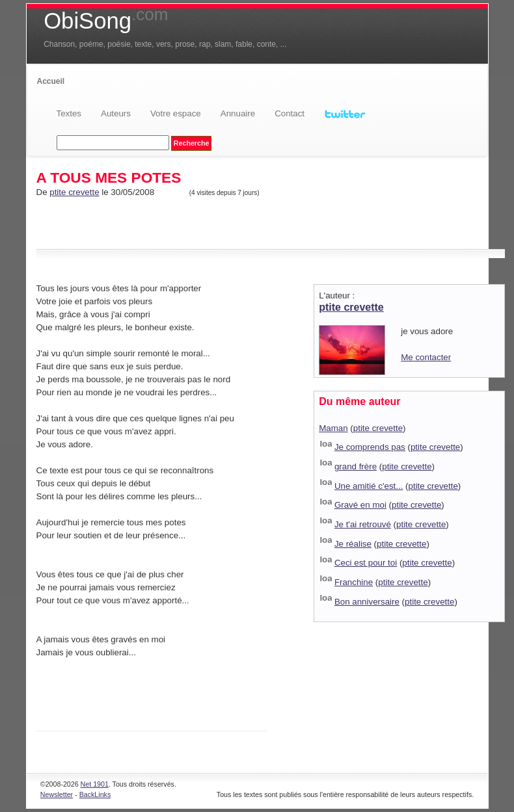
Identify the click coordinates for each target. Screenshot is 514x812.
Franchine (354, 582)
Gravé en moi (360, 505)
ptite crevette (74, 192)
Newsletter (57, 794)
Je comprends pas (370, 447)
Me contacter (426, 357)
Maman (333, 428)
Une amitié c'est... (369, 486)
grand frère (356, 466)
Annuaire (238, 113)
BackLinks (95, 794)
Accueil (51, 81)
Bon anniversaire (367, 602)
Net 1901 (95, 784)
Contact (290, 113)
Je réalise (353, 544)
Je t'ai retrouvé (363, 524)
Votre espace (176, 113)
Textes (69, 113)
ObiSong (106, 21)
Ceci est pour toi (366, 563)
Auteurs (116, 113)
